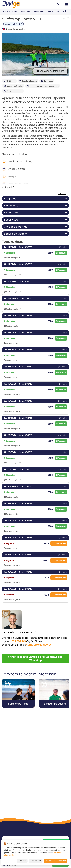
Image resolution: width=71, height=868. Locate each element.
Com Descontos (9, 11)
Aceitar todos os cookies (56, 861)
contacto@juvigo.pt (39, 645)
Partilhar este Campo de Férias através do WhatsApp (36, 658)
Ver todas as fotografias (50, 71)
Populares (39, 11)
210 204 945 (19, 641)
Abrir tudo (63, 194)
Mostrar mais (7, 187)
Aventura (25, 11)
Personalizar (36, 861)
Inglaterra (54, 11)
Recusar (22, 861)
